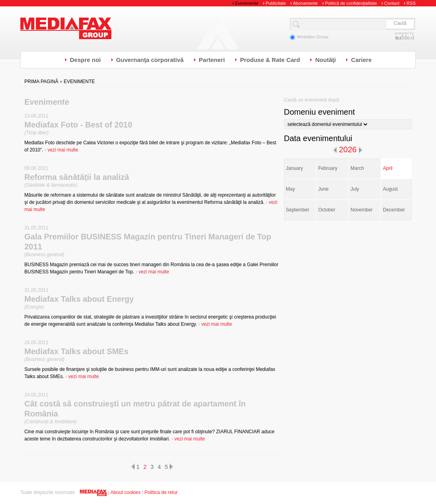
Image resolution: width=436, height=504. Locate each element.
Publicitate (274, 3)
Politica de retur (161, 492)
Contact (390, 3)
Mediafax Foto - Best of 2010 (78, 125)
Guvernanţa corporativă (150, 60)
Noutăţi (325, 60)
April (388, 168)
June (323, 189)
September (298, 210)
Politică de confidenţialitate (350, 3)
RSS (410, 3)
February (328, 168)
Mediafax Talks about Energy (79, 299)
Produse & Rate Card (270, 60)
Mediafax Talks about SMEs (76, 351)
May (290, 189)
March (357, 168)
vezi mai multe (61, 150)
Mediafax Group (66, 29)
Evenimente (245, 3)
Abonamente (304, 3)
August (390, 189)
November (362, 210)
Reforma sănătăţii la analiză (77, 177)
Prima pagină (41, 82)
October (327, 210)
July (355, 189)
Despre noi (85, 60)
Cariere (361, 60)
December (394, 210)
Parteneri (212, 60)
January (294, 168)
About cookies (126, 492)
